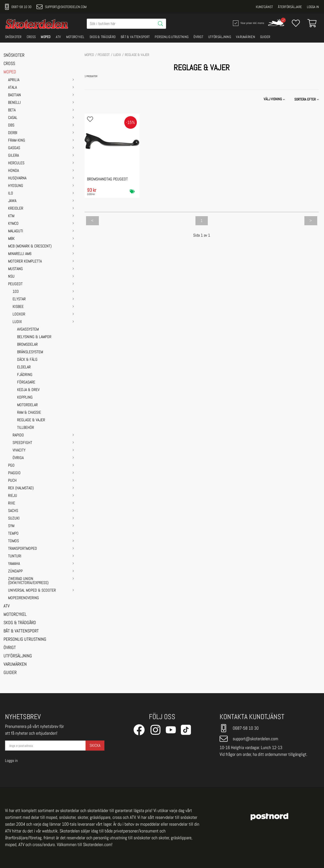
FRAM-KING (17, 141)
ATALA (12, 88)
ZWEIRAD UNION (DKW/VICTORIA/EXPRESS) (28, 581)
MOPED (46, 37)
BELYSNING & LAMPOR (34, 337)
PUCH (12, 481)
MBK (11, 239)
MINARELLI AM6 (20, 254)
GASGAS (14, 148)
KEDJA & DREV (28, 390)
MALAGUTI (16, 231)
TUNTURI (15, 556)
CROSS (31, 37)
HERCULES (16, 163)
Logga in (313, 7)
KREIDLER (16, 209)
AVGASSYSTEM (28, 330)
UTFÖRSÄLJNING (220, 37)
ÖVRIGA (18, 458)
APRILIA (14, 80)
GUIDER (265, 37)
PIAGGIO (14, 473)
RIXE (12, 503)
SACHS (13, 511)
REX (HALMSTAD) (21, 488)
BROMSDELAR (27, 345)
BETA (12, 110)
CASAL (13, 118)
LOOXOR (19, 314)
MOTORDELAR (27, 405)
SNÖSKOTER (13, 37)
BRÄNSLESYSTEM (30, 352)
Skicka (95, 745)
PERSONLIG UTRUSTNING (172, 37)
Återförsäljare (290, 7)
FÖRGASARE (26, 382)
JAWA (12, 201)
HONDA (13, 171)
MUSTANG (15, 269)
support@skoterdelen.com (62, 7)
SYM (11, 526)
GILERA (13, 156)
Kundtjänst (264, 7)
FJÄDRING (25, 375)
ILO (11, 194)
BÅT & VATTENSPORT (135, 37)
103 (16, 292)
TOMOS (13, 541)
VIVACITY (19, 451)
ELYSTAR (19, 299)
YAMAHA (14, 564)
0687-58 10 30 (18, 7)
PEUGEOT (15, 284)
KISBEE (18, 307)
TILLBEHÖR (26, 428)
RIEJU (13, 496)
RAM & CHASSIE (29, 413)
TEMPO (13, 534)
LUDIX (17, 322)
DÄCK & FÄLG (27, 360)
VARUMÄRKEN (246, 37)
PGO (11, 466)
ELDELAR (24, 367)
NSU (11, 277)
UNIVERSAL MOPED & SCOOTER (32, 591)
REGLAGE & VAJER (31, 420)
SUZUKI (14, 519)
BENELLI (14, 103)
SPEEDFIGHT (22, 443)
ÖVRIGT (198, 37)
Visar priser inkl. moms (248, 23)
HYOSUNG (16, 186)
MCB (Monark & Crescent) (30, 246)
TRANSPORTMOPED (23, 549)
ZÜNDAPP (15, 571)
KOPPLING (25, 398)
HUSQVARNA (17, 178)
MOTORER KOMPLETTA (25, 262)
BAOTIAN (14, 95)
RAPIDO (18, 435)
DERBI (13, 133)
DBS (11, 125)
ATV (58, 37)
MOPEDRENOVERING (24, 598)
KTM (11, 216)
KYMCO (13, 224)
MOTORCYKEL (75, 37)
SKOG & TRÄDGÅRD (103, 37)
